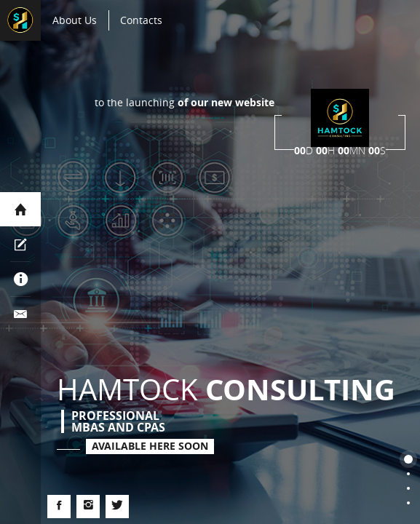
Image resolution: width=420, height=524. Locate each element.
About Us (75, 20)
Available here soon (150, 446)
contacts (141, 20)
